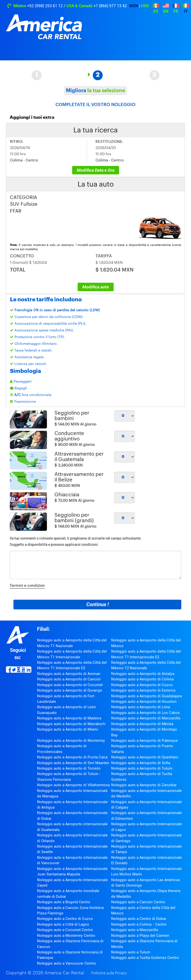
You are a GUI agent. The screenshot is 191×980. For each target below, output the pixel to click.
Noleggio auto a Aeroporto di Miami (68, 729)
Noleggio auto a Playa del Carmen (140, 936)
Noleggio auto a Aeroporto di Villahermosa (73, 785)
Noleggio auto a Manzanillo (135, 930)
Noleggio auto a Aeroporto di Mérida (142, 724)
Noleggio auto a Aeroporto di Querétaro (145, 757)
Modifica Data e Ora (96, 170)
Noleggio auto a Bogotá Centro (64, 902)
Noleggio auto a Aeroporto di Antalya (143, 674)
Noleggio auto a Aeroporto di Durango (70, 690)
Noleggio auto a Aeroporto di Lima (141, 707)
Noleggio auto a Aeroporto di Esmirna (143, 690)
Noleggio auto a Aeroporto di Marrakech (71, 724)
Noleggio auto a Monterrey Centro (66, 936)
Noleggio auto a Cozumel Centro (65, 930)
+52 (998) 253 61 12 (45, 6)
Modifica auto (96, 287)
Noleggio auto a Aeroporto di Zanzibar (144, 785)
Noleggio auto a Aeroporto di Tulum (142, 768)
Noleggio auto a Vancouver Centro (67, 963)
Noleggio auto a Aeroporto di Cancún (69, 679)
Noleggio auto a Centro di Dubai (139, 919)
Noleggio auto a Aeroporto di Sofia (141, 763)
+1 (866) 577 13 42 (110, 6)
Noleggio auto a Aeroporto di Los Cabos (145, 713)
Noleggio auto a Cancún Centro (138, 902)
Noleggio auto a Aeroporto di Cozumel (70, 685)
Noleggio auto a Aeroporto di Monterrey (71, 741)
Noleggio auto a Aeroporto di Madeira (69, 718)
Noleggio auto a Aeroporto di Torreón (69, 768)
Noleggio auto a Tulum (131, 952)
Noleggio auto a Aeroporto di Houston (144, 702)
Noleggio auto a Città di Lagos (63, 924)
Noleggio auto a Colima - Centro (139, 924)
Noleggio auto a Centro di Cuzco (65, 919)
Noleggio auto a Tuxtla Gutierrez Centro (145, 958)
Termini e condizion (27, 586)
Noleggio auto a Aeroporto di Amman (69, 674)
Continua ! (97, 604)
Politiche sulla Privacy (109, 973)
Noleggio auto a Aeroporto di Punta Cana (72, 757)
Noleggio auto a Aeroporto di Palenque (144, 741)
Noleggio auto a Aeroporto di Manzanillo (146, 718)
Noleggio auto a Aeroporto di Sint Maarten (73, 763)
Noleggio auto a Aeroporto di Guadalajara (146, 696)
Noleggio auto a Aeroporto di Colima (142, 679)
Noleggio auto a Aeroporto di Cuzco (142, 685)
